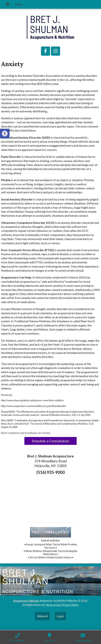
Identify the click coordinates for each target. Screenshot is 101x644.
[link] (5, 134)
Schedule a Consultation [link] (50, 441)
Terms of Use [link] (53, 605)
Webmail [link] (42, 616)
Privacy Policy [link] (70, 605)
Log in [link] (60, 616)
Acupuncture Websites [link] (26, 601)
